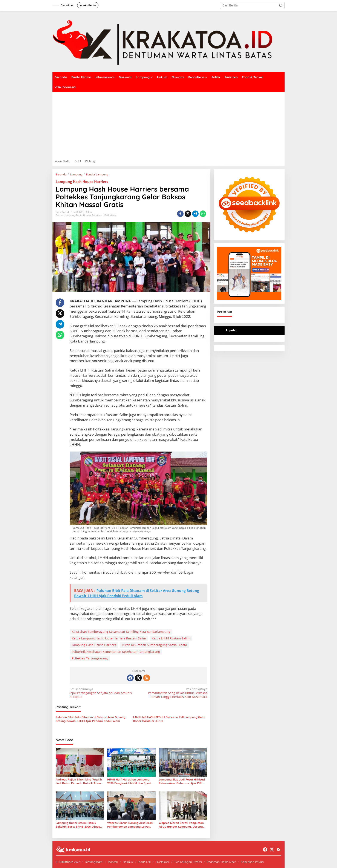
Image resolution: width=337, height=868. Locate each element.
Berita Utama (83, 215)
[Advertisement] (168, 124)
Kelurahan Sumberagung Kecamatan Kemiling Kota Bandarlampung (121, 632)
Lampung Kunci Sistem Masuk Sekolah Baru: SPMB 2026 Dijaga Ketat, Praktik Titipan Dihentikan (78, 825)
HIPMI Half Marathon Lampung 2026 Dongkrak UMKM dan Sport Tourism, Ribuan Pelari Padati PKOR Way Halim (129, 781)
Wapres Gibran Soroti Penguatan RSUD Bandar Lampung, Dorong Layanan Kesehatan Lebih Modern (182, 825)
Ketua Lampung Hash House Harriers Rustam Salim (109, 638)
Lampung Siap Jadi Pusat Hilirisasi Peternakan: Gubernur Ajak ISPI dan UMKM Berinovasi (182, 781)
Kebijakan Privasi (252, 862)
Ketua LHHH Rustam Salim (171, 638)
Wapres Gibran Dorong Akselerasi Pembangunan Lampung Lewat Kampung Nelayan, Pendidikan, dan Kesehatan (130, 825)
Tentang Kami (94, 862)
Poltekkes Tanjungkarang (90, 658)
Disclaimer (163, 862)
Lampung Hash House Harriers (82, 182)
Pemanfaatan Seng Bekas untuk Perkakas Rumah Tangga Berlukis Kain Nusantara (174, 693)
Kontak (113, 862)
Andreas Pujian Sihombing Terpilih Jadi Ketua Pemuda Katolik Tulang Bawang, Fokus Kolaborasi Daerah (79, 781)
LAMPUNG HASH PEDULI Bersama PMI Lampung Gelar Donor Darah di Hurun (169, 719)
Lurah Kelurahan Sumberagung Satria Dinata (154, 645)
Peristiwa (97, 215)
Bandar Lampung (65, 215)
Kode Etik (145, 862)
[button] (281, 5)
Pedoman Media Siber (221, 862)
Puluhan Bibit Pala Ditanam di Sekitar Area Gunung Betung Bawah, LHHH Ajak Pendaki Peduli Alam (90, 719)
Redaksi (128, 862)
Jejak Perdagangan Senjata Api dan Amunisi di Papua (103, 693)
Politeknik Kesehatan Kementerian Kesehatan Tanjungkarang (116, 652)
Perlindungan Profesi (188, 862)
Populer (231, 330)
